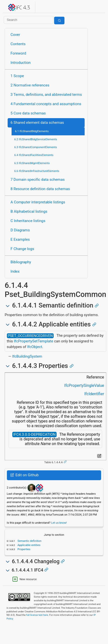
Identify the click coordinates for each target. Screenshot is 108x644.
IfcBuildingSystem (27, 356)
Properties (23, 549)
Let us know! (59, 523)
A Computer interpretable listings (38, 202)
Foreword (18, 53)
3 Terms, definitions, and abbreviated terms (46, 95)
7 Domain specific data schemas (38, 180)
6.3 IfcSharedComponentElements (36, 147)
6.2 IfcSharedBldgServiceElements (36, 139)
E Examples (20, 239)
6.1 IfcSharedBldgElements (32, 131)
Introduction (21, 63)
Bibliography (21, 262)
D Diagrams (20, 230)
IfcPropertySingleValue (84, 385)
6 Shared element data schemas (37, 123)
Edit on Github (24, 475)
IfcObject (35, 347)
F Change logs (22, 249)
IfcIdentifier (94, 394)
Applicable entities (29, 545)
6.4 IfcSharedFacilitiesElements (34, 155)
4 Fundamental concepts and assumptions (46, 104)
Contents (18, 44)
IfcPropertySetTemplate (33, 341)
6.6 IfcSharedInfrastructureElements (37, 171)
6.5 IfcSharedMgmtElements (32, 163)
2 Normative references (30, 85)
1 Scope (17, 76)
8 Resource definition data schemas (40, 189)
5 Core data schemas (28, 113)
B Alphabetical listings (29, 211)
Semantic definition (29, 541)
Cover (15, 35)
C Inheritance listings (28, 221)
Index (15, 271)
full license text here (37, 615)
